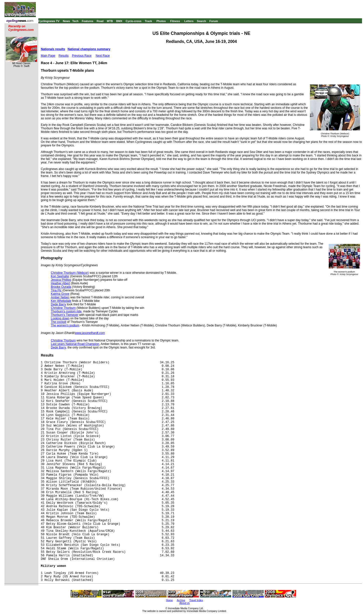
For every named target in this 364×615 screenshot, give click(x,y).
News (67, 21)
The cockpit (58, 322)
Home (169, 600)
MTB (110, 21)
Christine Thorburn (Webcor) (70, 273)
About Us (185, 603)
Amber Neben (60, 297)
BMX (119, 21)
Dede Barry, (59, 347)
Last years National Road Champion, (75, 344)
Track (148, 21)
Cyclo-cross (134, 21)
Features (88, 21)
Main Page (48, 56)
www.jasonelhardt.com (90, 333)
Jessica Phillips (61, 280)
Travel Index (196, 600)
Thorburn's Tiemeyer (65, 315)
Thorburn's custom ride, (67, 311)
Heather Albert (60, 283)
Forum (214, 21)
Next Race (103, 56)
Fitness (175, 21)
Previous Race (82, 56)
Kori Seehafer (60, 276)
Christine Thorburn (63, 308)
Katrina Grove (60, 294)
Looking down (60, 318)
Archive (181, 600)
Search (202, 21)
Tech (75, 21)
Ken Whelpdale (61, 301)
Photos (161, 21)
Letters (189, 21)
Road (100, 21)
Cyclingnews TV (49, 21)
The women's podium (65, 325)
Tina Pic (56, 290)
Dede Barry (58, 304)
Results (64, 56)
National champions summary (89, 49)
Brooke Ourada (61, 287)
